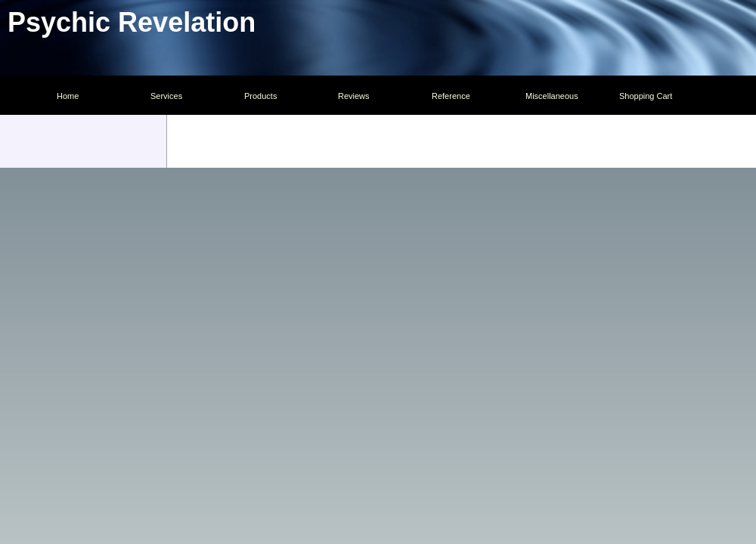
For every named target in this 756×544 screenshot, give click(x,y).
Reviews (354, 96)
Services (166, 96)
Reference (451, 96)
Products (260, 96)
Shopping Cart (646, 96)
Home (68, 96)
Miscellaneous (552, 96)
